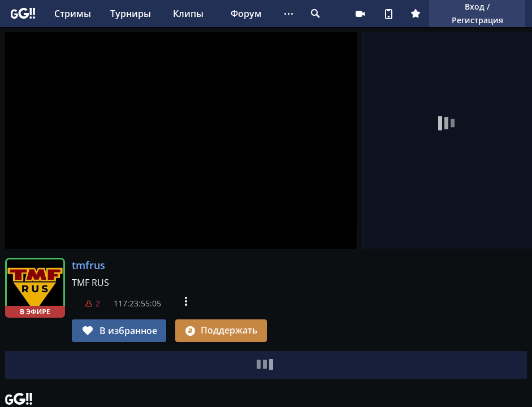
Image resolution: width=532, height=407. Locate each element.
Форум (246, 14)
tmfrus (88, 265)
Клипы (188, 14)
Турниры (131, 14)
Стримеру (360, 14)
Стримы (73, 14)
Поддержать (221, 330)
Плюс (416, 14)
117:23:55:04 (137, 303)
